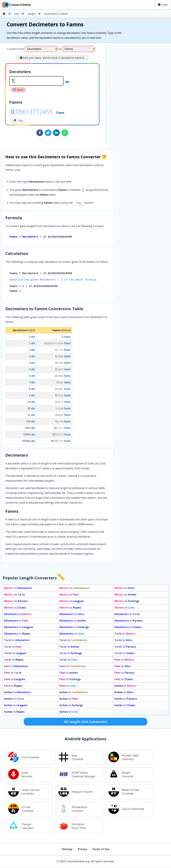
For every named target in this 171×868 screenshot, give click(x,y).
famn (60, 113)
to (18, 589)
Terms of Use (101, 850)
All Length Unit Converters (85, 722)
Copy (18, 120)
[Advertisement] (132, 94)
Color (163, 5)
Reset (18, 90)
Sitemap (67, 850)
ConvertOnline (16, 5)
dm (67, 82)
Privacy (82, 850)
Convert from (15, 49)
